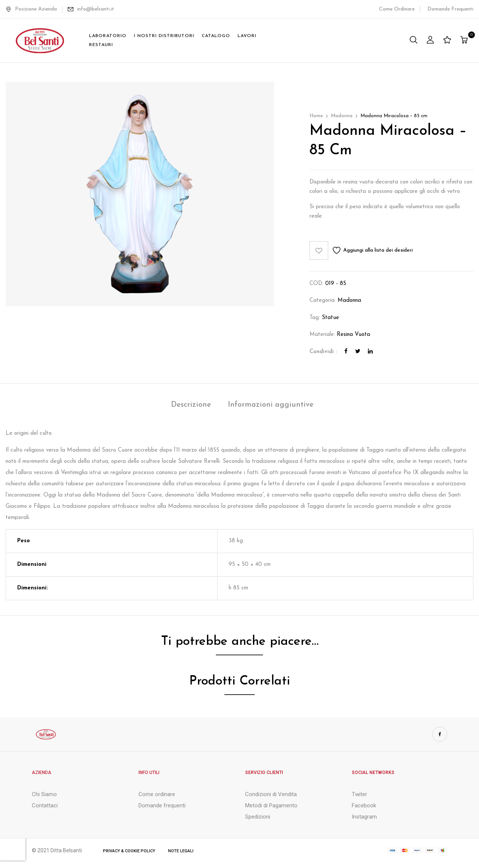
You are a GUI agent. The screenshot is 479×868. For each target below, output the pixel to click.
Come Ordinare (397, 9)
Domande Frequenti (450, 9)
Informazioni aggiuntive (271, 405)
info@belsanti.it (96, 9)
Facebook (364, 805)
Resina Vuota (353, 335)
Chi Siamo (44, 794)
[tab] (191, 406)
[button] (465, 41)
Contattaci (45, 805)
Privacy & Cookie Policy (129, 851)
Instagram (364, 817)
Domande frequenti (162, 805)
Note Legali (181, 851)
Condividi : (323, 352)
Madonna (342, 116)
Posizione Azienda (31, 9)
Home (316, 116)
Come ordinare (157, 794)
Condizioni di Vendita (271, 794)
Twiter (359, 794)
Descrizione (191, 405)
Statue (330, 318)
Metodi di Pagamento (271, 805)
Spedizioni (258, 817)
